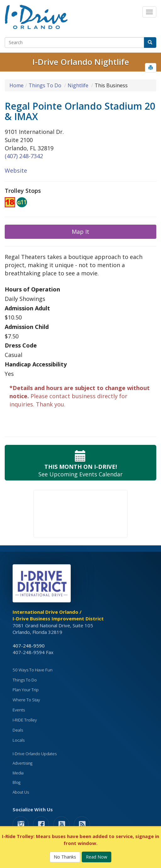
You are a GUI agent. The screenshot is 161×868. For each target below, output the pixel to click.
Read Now (97, 857)
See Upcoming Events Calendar (80, 463)
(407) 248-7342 (24, 156)
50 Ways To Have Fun (33, 670)
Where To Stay (26, 700)
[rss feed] (82, 824)
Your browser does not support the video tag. (80, 514)
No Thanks (65, 857)
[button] (151, 68)
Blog (17, 782)
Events (19, 710)
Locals (19, 740)
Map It (80, 232)
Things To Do (45, 85)
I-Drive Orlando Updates (35, 754)
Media (18, 773)
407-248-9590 (29, 646)
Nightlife (78, 85)
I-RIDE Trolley (25, 720)
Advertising (22, 763)
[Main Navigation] (149, 12)
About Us (21, 792)
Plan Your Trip (26, 690)
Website (16, 170)
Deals (18, 730)
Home (17, 85)
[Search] (74, 43)
